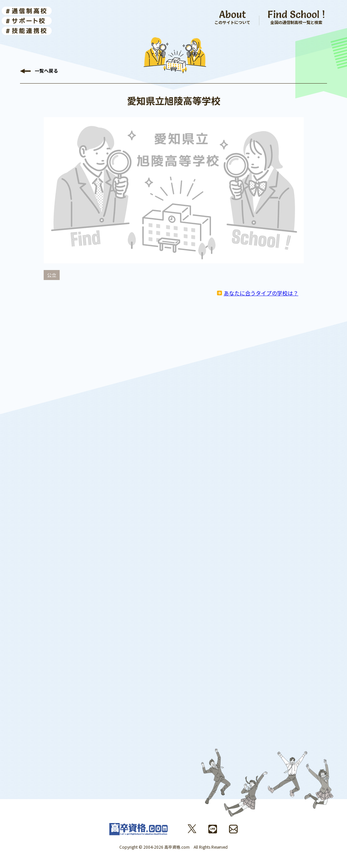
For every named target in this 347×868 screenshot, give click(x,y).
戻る (46, 71)
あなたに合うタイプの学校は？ (261, 293)
